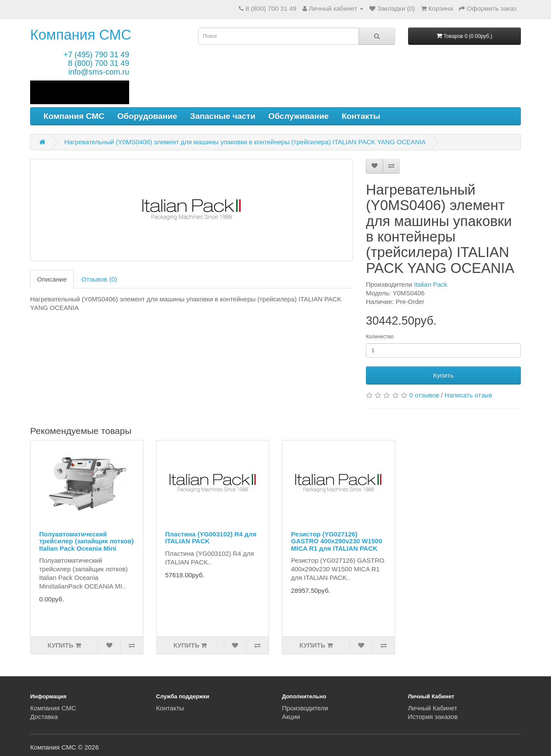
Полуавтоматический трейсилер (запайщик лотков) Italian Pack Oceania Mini (87, 541)
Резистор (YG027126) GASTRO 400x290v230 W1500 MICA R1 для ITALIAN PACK (337, 541)
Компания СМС (81, 35)
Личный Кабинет (433, 708)
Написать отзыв (469, 395)
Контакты (361, 116)
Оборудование (147, 116)
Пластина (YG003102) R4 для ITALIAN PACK (211, 538)
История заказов (433, 717)
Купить (443, 375)
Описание (52, 279)
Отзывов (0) (99, 279)
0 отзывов (424, 395)
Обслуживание (298, 116)
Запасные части (223, 116)
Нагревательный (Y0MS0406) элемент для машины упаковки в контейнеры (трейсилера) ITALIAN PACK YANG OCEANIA (245, 142)
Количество (380, 337)
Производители (305, 708)
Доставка (44, 717)
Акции (291, 717)
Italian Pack (431, 284)
